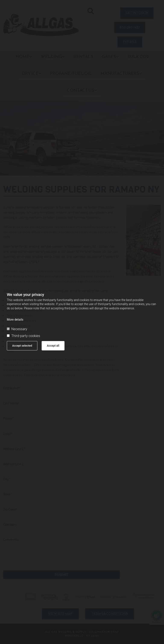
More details (15, 320)
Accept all (53, 346)
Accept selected (22, 346)
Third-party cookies (23, 336)
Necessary (17, 329)
